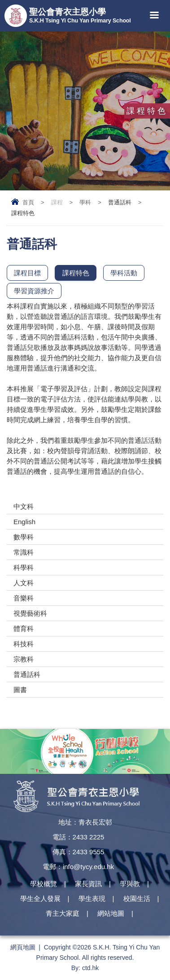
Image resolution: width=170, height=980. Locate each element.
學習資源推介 (34, 291)
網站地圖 (111, 913)
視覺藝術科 (30, 613)
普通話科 (27, 674)
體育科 (24, 629)
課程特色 (76, 273)
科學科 (24, 567)
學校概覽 (44, 884)
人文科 (24, 583)
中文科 (24, 506)
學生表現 (92, 898)
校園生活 (137, 898)
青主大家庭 (63, 913)
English (24, 522)
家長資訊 (88, 884)
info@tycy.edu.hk (88, 867)
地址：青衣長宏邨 (85, 822)
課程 (57, 202)
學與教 (130, 884)
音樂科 (24, 598)
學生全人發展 (40, 898)
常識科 (24, 552)
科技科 (24, 644)
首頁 (28, 202)
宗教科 (24, 659)
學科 (85, 202)
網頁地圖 (23, 947)
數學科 (24, 537)
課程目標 (27, 273)
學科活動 (124, 273)
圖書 (20, 690)
